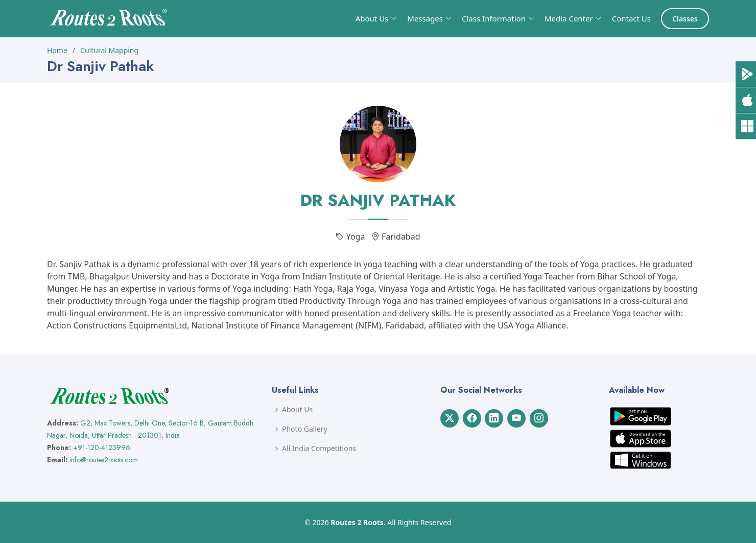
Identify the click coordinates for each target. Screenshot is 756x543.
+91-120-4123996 (102, 447)
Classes (685, 19)
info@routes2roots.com (104, 460)
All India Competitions (319, 448)
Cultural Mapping (109, 50)
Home (57, 50)
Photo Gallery (305, 429)
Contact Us (631, 18)
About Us (297, 410)
